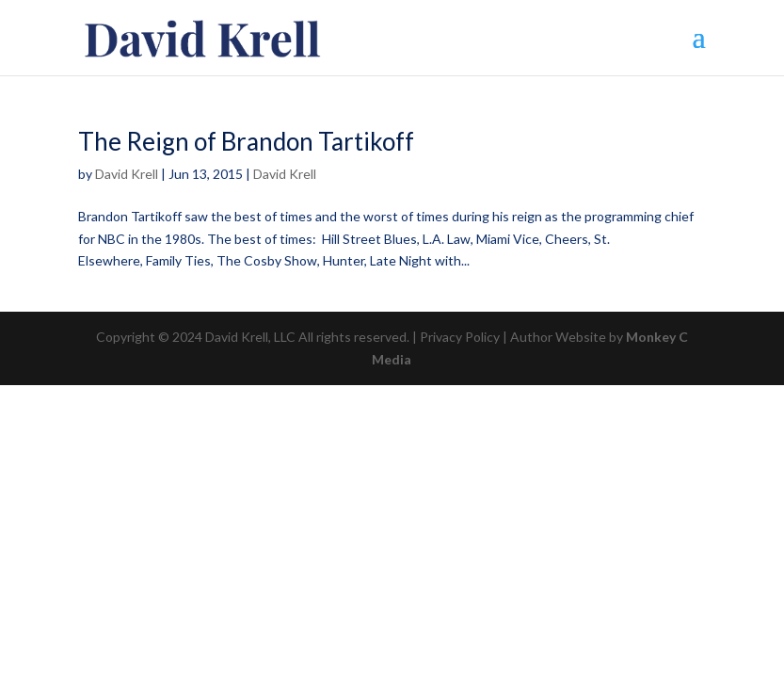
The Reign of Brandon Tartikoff (246, 141)
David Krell (127, 174)
